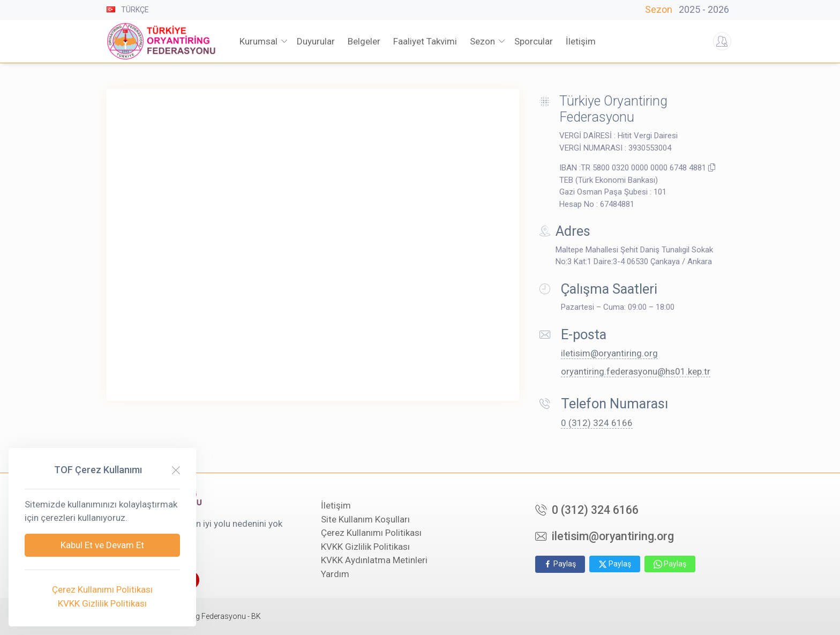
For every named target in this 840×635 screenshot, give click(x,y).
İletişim (336, 505)
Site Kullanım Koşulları (365, 519)
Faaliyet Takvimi (425, 41)
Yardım (335, 574)
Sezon (689, 9)
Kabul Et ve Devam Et (102, 545)
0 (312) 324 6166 (597, 423)
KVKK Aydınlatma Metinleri (374, 560)
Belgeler (364, 41)
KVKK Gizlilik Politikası (365, 547)
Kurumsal (258, 41)
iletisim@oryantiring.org (609, 353)
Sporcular (534, 41)
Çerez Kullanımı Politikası (371, 533)
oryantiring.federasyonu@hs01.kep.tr (636, 371)
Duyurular (316, 41)
